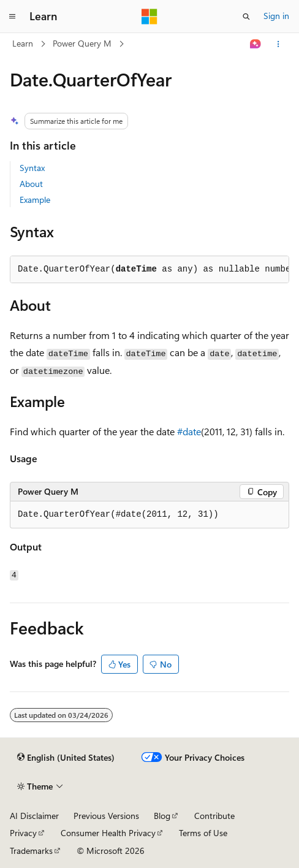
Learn (23, 43)
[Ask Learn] (256, 44)
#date (189, 431)
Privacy (23, 833)
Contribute (214, 816)
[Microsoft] (149, 17)
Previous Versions (106, 816)
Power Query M (82, 43)
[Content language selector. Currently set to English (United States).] (66, 758)
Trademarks (31, 851)
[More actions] (278, 44)
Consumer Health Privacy (108, 833)
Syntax (32, 168)
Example (35, 200)
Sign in (276, 16)
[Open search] (246, 17)
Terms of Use (203, 833)
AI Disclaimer (34, 816)
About (31, 184)
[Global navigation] (12, 17)
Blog (162, 816)
